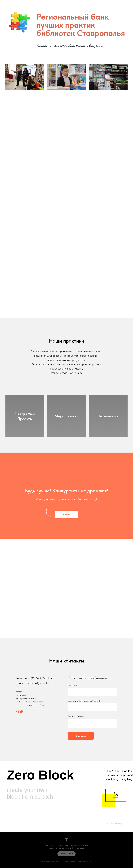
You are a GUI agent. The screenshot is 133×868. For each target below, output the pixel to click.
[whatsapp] (22, 711)
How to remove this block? (50, 861)
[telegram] (18, 711)
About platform (69, 861)
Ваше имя (73, 685)
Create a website (67, 854)
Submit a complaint (86, 861)
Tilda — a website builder (74, 845)
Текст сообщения (76, 716)
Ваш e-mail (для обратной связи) (84, 701)
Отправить (81, 736)
